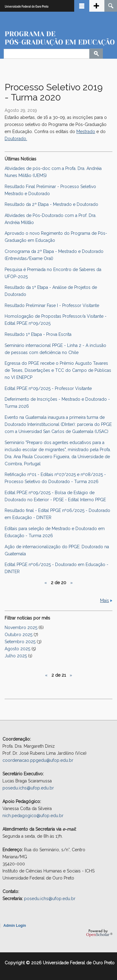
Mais (105, 600)
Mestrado (86, 132)
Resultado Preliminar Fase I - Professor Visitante (52, 305)
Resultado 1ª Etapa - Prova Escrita (38, 334)
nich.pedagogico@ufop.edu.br (33, 816)
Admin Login (15, 926)
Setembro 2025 (20, 642)
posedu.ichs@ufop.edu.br (28, 788)
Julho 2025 (16, 656)
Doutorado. (16, 139)
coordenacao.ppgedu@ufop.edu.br (38, 760)
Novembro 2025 (21, 628)
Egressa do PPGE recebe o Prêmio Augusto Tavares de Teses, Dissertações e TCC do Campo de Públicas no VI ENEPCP (58, 370)
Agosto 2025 (17, 649)
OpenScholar (99, 933)
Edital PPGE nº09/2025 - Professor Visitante (48, 388)
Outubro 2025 (18, 635)
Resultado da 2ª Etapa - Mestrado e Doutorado (51, 204)
